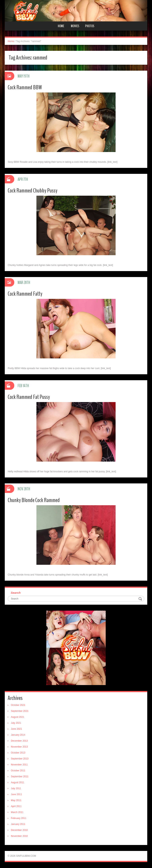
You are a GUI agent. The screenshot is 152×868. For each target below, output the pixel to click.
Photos (90, 26)
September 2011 (20, 777)
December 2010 (19, 830)
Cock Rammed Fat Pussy (29, 397)
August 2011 (18, 782)
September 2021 (20, 711)
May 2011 (16, 800)
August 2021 (18, 717)
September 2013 (20, 759)
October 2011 (18, 771)
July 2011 (16, 788)
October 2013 (18, 753)
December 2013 (19, 741)
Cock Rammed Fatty (25, 294)
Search (16, 593)
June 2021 (16, 729)
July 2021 (16, 723)
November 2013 (19, 747)
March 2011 (17, 812)
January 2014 (18, 735)
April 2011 (16, 806)
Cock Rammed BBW (25, 87)
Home (61, 26)
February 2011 (19, 818)
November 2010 (19, 836)
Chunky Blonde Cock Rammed (34, 500)
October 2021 (18, 705)
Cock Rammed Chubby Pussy (33, 191)
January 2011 (18, 824)
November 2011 (19, 765)
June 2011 (16, 794)
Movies (75, 26)
